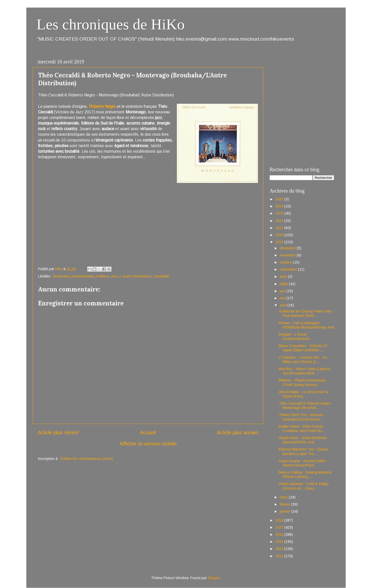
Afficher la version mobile (148, 444)
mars (284, 497)
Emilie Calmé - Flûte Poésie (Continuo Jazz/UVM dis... (302, 429)
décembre (288, 248)
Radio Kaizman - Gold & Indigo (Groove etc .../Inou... (304, 486)
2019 (280, 242)
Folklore (102, 276)
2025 (280, 199)
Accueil (148, 433)
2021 (280, 228)
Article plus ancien (238, 433)
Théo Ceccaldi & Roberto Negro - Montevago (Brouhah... (306, 405)
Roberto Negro (102, 106)
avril (284, 305)
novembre (288, 255)
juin (283, 291)
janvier (286, 511)
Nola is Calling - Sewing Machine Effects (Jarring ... (305, 474)
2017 (280, 527)
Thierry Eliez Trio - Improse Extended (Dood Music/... (301, 417)
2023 (280, 213)
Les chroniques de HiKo (111, 24)
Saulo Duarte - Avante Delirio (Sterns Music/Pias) (302, 463)
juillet (284, 284)
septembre (289, 269)
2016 (280, 534)
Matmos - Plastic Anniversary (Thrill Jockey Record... (302, 382)
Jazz (114, 276)
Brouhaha (61, 276)
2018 (280, 520)
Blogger (214, 578)
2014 (280, 549)
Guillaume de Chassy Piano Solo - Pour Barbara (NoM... (306, 313)
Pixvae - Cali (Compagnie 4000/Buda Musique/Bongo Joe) (306, 325)
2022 (280, 221)
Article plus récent (58, 433)
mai (283, 298)
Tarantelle (161, 276)
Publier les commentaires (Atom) (87, 459)
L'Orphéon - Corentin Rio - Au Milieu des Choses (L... (303, 360)
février (285, 504)
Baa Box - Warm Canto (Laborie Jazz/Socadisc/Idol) (304, 371)
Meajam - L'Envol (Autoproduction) (294, 336)
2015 (280, 542)
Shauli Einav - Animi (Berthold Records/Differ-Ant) (303, 440)
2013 (280, 556)
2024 (280, 206)
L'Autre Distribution (136, 276)
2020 (280, 235)
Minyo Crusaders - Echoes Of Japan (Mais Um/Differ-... (303, 348)
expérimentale (82, 276)
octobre (286, 262)
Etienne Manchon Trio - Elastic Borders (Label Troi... (303, 451)
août (284, 276)
